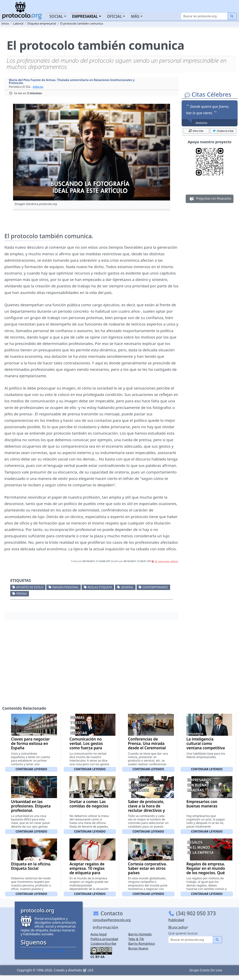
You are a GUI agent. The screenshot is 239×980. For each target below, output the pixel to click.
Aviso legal (99, 934)
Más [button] (135, 16)
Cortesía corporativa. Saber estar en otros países (147, 868)
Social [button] (56, 16)
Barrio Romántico (142, 944)
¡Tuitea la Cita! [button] (223, 131)
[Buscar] (204, 16)
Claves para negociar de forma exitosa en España (30, 743)
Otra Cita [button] (196, 131)
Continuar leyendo (31, 769)
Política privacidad (104, 939)
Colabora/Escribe (103, 944)
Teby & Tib (136, 939)
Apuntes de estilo (30, 587)
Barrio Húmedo (140, 934)
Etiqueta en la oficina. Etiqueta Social (31, 866)
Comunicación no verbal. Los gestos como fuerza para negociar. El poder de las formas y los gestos (89, 750)
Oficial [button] (115, 16)
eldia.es (38, 87)
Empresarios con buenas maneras (202, 804)
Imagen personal (65, 587)
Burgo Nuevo (138, 948)
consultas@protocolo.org (112, 920)
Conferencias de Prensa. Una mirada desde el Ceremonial (147, 743)
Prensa (22, 594)
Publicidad (176, 920)
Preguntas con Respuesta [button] (210, 199)
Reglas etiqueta (100, 587)
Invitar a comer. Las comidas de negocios (89, 804)
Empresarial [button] (85, 16)
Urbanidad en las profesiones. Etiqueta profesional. (31, 806)
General (127, 587)
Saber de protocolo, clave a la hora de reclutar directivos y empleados (146, 808)
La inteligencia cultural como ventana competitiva (206, 743)
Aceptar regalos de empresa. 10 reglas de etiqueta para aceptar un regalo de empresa (89, 873)
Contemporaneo (155, 587)
